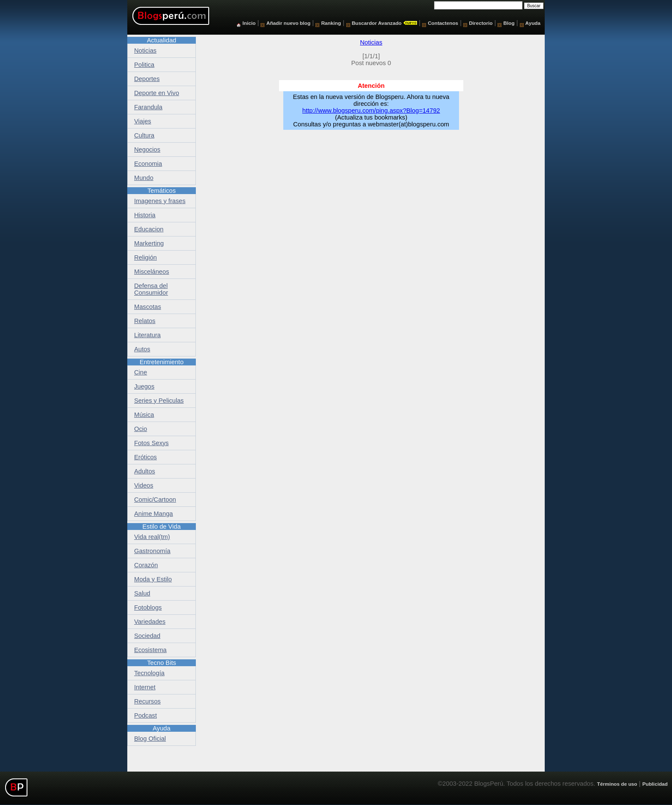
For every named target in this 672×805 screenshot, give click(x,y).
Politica (144, 65)
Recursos (147, 701)
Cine (141, 372)
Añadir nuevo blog (288, 23)
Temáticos (162, 191)
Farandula (148, 107)
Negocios (147, 150)
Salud (142, 593)
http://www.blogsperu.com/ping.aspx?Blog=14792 (371, 111)
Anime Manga (153, 514)
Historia (145, 215)
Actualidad (162, 40)
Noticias (371, 42)
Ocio (141, 429)
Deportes (147, 79)
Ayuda (533, 23)
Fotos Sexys (151, 443)
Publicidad (655, 784)
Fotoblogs (148, 607)
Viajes (143, 121)
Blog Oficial (150, 739)
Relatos (145, 321)
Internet (145, 687)
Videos (144, 485)
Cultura (144, 135)
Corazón (146, 565)
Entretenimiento (162, 362)
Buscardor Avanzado (377, 23)
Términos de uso (617, 784)
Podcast (145, 715)
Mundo (144, 178)
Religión (145, 257)
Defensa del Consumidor (151, 289)
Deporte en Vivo (157, 93)
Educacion (149, 229)
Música (144, 415)
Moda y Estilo (153, 579)
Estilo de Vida (161, 527)
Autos (142, 349)
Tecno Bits (162, 663)
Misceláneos (151, 272)
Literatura (147, 335)
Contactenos (443, 23)
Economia (148, 164)
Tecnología (149, 673)
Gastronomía (152, 551)
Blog (509, 23)
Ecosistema (150, 650)
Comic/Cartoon (155, 500)
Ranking (331, 23)
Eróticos (145, 457)
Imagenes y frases (160, 201)
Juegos (144, 386)
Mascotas (148, 307)
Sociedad (147, 636)
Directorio (481, 23)
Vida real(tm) (152, 537)
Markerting (149, 243)
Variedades (150, 622)
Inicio (249, 23)
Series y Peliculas (159, 401)
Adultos (145, 471)
